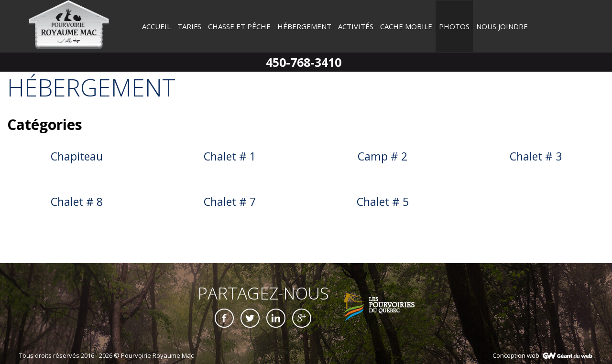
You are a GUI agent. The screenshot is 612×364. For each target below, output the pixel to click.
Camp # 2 (382, 156)
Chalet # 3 (536, 156)
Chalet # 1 (230, 156)
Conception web (516, 355)
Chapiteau (77, 156)
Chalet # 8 (77, 202)
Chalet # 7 (230, 202)
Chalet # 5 (383, 202)
